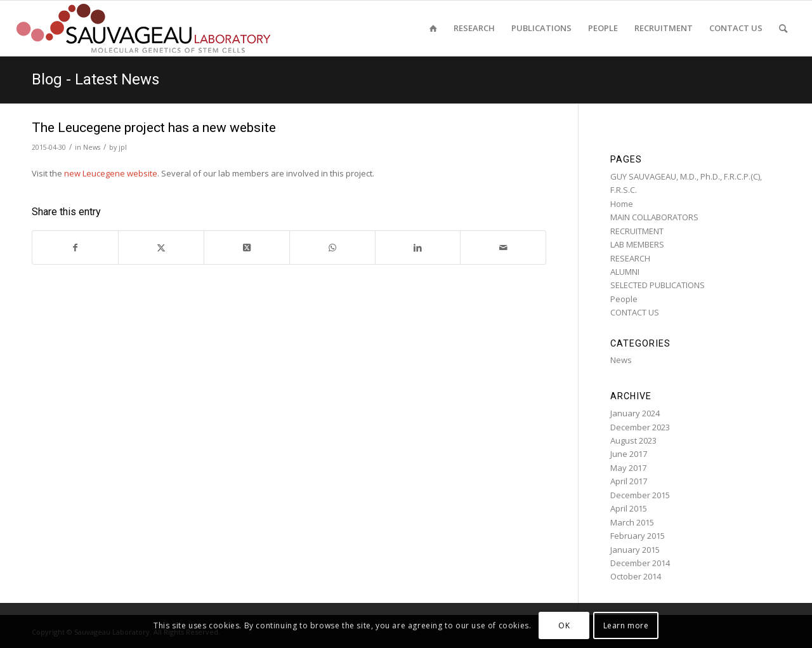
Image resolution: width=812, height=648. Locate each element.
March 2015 (632, 522)
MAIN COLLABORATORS (654, 217)
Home (622, 204)
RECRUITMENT (637, 231)
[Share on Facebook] (75, 248)
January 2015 (635, 550)
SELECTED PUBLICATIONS (658, 285)
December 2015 (640, 495)
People (624, 299)
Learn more (626, 625)
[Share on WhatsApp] (332, 248)
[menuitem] (433, 28)
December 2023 (640, 427)
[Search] (783, 28)
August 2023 (633, 440)
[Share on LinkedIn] (418, 248)
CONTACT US (635, 312)
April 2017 (629, 481)
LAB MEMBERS (637, 244)
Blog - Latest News (95, 79)
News (92, 147)
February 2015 (638, 536)
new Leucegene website (111, 173)
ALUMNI (625, 272)
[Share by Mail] (503, 248)
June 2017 (629, 454)
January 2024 (635, 413)
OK (564, 625)
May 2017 (628, 468)
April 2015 (629, 508)
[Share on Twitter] (161, 248)
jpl (123, 147)
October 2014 (636, 576)
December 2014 (640, 563)
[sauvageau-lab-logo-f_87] (143, 28)
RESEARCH (630, 258)
